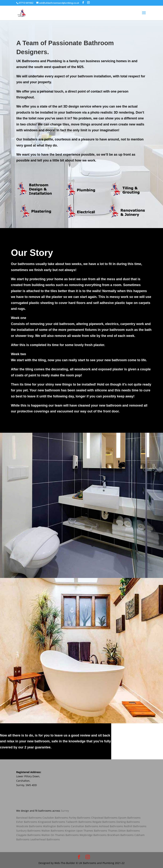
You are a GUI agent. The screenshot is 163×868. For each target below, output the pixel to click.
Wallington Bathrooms (57, 826)
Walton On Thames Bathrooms (60, 835)
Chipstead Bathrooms (104, 818)
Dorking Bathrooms (128, 822)
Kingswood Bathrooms (52, 822)
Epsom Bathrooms (129, 818)
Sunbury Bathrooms (28, 831)
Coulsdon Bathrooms (55, 818)
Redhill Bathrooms (135, 826)
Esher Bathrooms (27, 822)
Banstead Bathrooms (29, 818)
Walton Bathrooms (53, 831)
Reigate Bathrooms (104, 822)
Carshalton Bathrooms (85, 826)
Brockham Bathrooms (121, 835)
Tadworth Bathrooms (79, 822)
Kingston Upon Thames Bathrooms (86, 831)
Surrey (65, 811)
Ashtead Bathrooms (111, 826)
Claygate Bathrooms (28, 835)
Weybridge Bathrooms (93, 835)
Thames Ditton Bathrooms (124, 831)
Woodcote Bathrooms (29, 826)
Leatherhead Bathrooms (45, 839)
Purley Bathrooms (80, 818)
